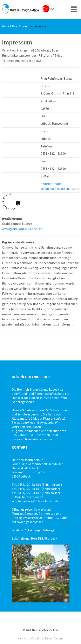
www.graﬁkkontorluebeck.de (22, 229)
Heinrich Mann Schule (14, 26)
